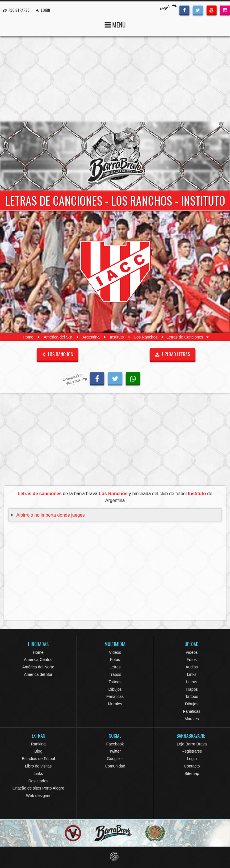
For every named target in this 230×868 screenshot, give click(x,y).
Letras (115, 667)
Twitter (115, 751)
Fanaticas (115, 696)
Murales (115, 704)
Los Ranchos (146, 337)
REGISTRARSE (16, 10)
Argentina (91, 337)
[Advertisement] (115, 79)
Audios (192, 667)
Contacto (192, 766)
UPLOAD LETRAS (173, 354)
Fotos (115, 660)
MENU (115, 24)
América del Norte (38, 667)
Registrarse (192, 751)
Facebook (115, 744)
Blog (38, 751)
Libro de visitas (38, 766)
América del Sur (58, 337)
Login (192, 759)
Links (192, 674)
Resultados (38, 781)
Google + (115, 759)
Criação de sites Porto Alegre (38, 788)
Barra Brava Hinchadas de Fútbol (115, 156)
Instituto (117, 337)
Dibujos (115, 689)
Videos (115, 652)
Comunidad (115, 766)
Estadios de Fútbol (38, 759)
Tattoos (115, 682)
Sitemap (192, 773)
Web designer (38, 796)
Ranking (38, 744)
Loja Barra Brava (192, 744)
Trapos (115, 674)
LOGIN (43, 10)
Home (28, 337)
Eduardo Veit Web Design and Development (115, 856)
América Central (38, 660)
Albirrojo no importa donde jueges (50, 515)
